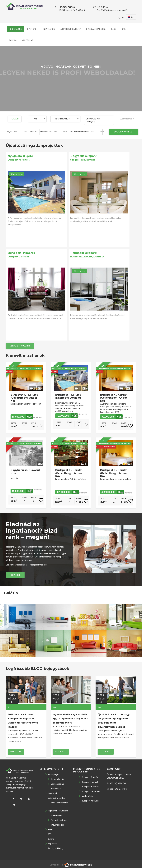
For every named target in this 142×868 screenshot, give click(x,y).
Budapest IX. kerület (89, 787)
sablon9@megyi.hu (117, 789)
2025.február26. (56, 699)
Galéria (13, 40)
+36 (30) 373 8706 (116, 783)
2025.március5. (12, 699)
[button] (37, 119)
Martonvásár (86, 796)
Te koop (15, 119)
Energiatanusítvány (58, 820)
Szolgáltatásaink (96, 29)
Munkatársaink (56, 784)
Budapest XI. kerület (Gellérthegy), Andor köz (24, 398)
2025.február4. (101, 699)
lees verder (16, 752)
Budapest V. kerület (89, 801)
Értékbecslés (55, 815)
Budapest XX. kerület (89, 791)
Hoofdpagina (15, 29)
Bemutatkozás (56, 779)
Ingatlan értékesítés (58, 803)
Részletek (15, 575)
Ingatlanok (49, 29)
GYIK (123, 29)
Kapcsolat (27, 40)
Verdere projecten (20, 346)
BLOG (114, 29)
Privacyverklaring (54, 848)
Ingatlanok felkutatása (56, 811)
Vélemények (55, 789)
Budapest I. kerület (88, 782)
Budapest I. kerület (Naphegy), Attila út (68, 396)
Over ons (33, 29)
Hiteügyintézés (56, 825)
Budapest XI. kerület (89, 777)
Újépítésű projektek (70, 29)
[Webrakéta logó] (78, 864)
